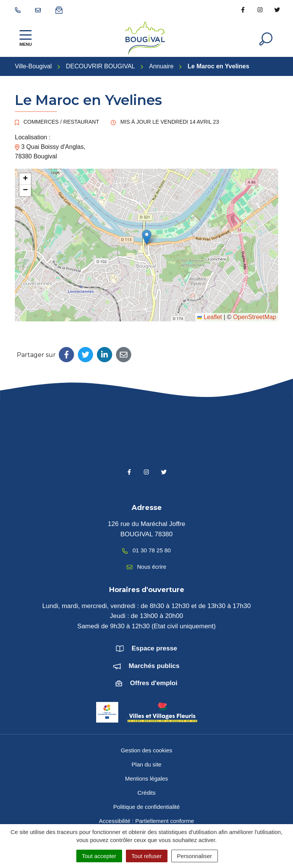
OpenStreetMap (255, 317)
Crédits (146, 793)
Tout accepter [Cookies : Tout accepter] (99, 856)
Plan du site (146, 764)
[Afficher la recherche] (266, 38)
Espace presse (154, 648)
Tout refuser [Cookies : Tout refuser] (147, 856)
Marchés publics (154, 666)
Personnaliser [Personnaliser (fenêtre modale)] (195, 856)
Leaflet (209, 317)
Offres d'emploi (154, 683)
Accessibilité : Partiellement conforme (146, 821)
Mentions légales (147, 778)
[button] (147, 237)
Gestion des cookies (146, 750)
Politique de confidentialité (146, 807)
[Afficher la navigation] (26, 38)
